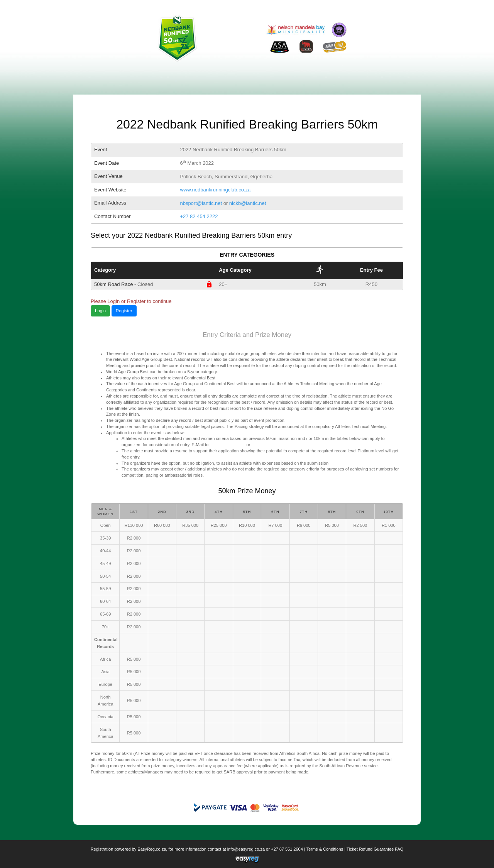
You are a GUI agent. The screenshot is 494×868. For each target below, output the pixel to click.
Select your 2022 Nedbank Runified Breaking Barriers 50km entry (191, 235)
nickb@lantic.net (248, 203)
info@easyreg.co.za (246, 849)
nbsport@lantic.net (201, 203)
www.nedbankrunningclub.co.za (215, 190)
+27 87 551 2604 (287, 849)
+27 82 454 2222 (199, 216)
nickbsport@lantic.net (272, 445)
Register (124, 311)
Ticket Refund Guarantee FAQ (375, 849)
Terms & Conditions (325, 849)
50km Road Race (153, 284)
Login (100, 311)
